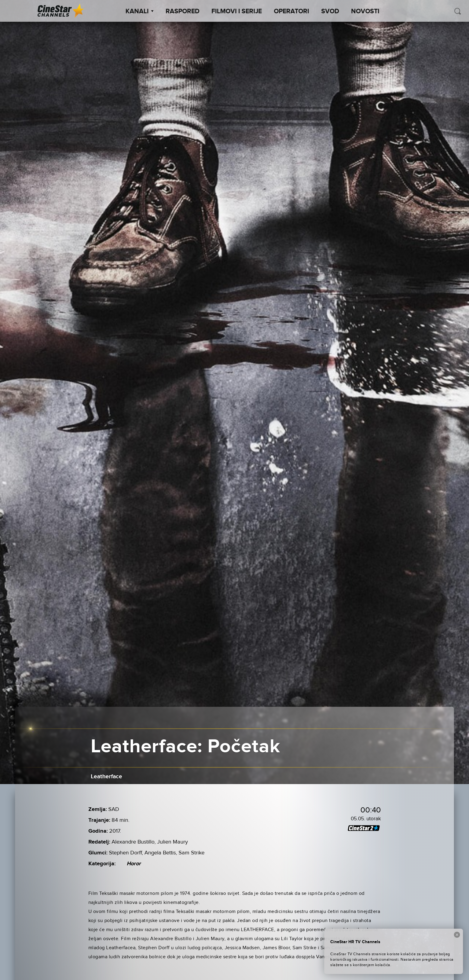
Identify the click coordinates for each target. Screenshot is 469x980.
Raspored (182, 11)
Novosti (365, 11)
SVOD (330, 11)
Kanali (139, 11)
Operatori (292, 11)
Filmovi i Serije (237, 11)
